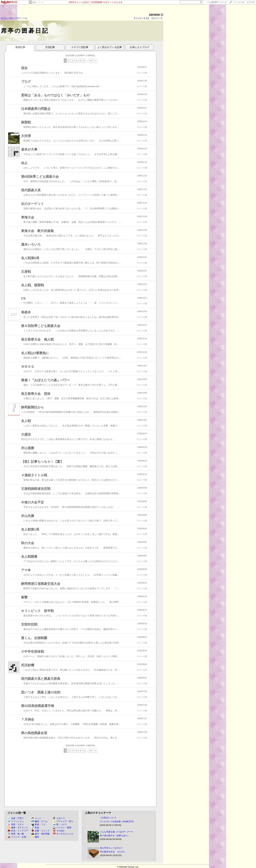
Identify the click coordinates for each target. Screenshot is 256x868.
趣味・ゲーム (38, 2)
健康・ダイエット (18, 828)
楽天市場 (251, 2)
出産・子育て (16, 818)
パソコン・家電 (62, 828)
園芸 (35, 837)
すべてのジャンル (63, 834)
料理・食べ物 (16, 834)
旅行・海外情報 (40, 834)
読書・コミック (40, 831)
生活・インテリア (18, 831)
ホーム (4, 18)
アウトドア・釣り (63, 821)
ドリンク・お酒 (17, 837)
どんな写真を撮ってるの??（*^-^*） (117, 832)
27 (91, 61)
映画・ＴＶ (38, 824)
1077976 (155, 15)
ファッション (16, 821)
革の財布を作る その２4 (112, 852)
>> (217, 2)
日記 (11, 18)
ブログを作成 (239, 2)
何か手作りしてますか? (111, 848)
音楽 (35, 828)
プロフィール (21, 18)
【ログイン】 (157, 18)
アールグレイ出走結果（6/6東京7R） (117, 821)
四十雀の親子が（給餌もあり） (115, 836)
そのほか (59, 831)
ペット (36, 818)
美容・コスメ (16, 824)
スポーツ (59, 818)
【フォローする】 (141, 18)
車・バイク (60, 824)
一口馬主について (108, 818)
